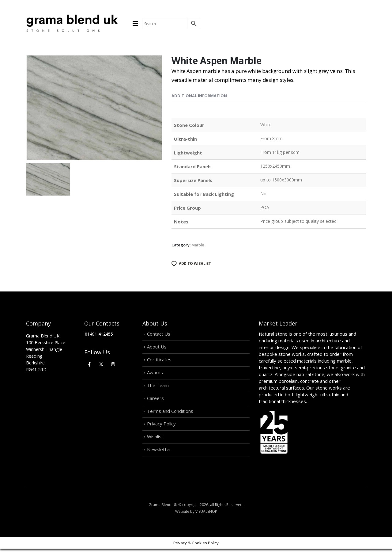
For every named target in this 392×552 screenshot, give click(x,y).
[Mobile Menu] (137, 24)
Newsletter (159, 453)
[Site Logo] (72, 24)
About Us (157, 347)
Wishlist (155, 440)
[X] (101, 364)
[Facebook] (89, 364)
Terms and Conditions (170, 413)
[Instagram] (113, 364)
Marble (198, 245)
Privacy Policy (161, 426)
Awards (155, 374)
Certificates (159, 360)
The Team (158, 387)
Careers (155, 400)
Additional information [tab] (199, 96)
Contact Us (159, 334)
